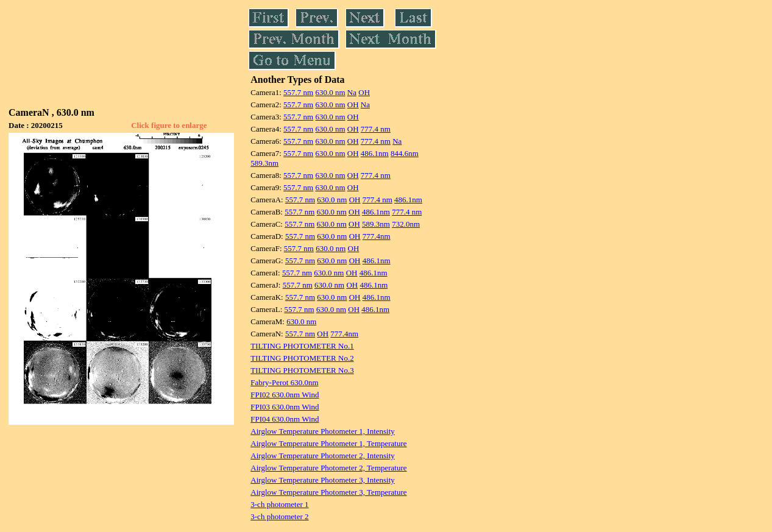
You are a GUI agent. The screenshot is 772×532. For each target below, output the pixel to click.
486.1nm (375, 153)
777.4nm (377, 236)
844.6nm (405, 153)
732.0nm (406, 224)
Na (352, 92)
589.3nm (264, 163)
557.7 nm (298, 92)
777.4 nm (376, 129)
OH (364, 92)
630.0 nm (330, 92)
